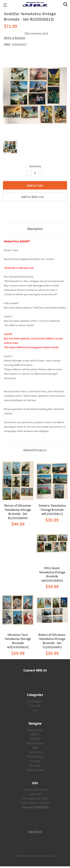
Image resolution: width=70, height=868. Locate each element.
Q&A (35, 748)
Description (35, 229)
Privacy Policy (35, 756)
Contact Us (35, 752)
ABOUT (35, 734)
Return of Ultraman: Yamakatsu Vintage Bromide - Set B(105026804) (18, 512)
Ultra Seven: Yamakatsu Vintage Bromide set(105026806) (52, 574)
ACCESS (35, 739)
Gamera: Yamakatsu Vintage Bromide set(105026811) (52, 510)
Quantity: (35, 166)
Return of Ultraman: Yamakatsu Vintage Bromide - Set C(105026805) (52, 641)
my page (35, 765)
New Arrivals (35, 730)
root (35, 710)
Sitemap (35, 761)
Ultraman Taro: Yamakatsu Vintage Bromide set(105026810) (18, 641)
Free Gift (35, 706)
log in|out (35, 831)
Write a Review (14, 38)
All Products (35, 701)
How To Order (35, 743)
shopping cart (35, 770)
